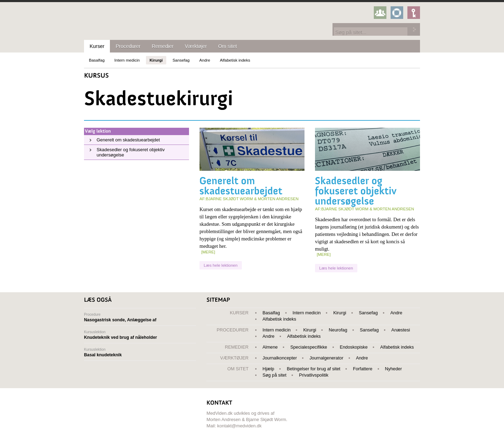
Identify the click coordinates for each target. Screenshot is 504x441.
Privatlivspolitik (314, 375)
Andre (205, 60)
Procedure (140, 317)
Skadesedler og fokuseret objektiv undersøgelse (131, 152)
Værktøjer (196, 46)
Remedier (163, 46)
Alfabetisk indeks (235, 60)
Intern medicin (127, 60)
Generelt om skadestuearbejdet (128, 140)
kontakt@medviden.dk (240, 426)
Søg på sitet (274, 375)
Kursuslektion (140, 335)
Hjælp (268, 369)
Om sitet (227, 46)
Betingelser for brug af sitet (313, 369)
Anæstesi (401, 330)
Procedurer (128, 46)
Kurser (97, 46)
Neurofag (338, 330)
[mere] (208, 252)
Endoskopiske (354, 347)
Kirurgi (156, 60)
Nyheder (393, 369)
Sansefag (181, 60)
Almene (270, 347)
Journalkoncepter (280, 358)
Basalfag (97, 60)
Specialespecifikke (309, 347)
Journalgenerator (326, 358)
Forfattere (362, 369)
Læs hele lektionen (221, 265)
